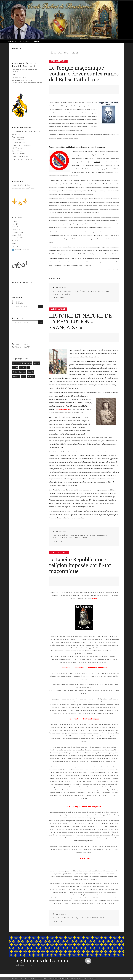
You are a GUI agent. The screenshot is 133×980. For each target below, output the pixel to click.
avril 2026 (15, 221)
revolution (16, 376)
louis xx (36, 363)
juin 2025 (15, 241)
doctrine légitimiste (19, 372)
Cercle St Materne (18, 140)
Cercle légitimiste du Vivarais (22, 145)
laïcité (59, 918)
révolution (67, 535)
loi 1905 (87, 918)
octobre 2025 (17, 235)
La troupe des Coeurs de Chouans (24, 188)
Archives (25, 41)
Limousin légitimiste (19, 143)
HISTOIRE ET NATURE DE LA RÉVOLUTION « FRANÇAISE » (80, 322)
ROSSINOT (97, 162)
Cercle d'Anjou (17, 151)
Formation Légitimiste (19, 77)
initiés (79, 291)
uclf (28, 368)
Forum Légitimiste (18, 137)
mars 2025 (16, 246)
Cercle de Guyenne (18, 154)
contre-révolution (79, 535)
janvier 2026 (16, 230)
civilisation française (98, 918)
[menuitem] (13, 41)
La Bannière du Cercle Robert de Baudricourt (27, 83)
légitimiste (31, 376)
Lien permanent (59, 288)
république (66, 918)
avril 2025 (15, 244)
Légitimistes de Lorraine (42, 961)
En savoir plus (92, 978)
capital (90, 291)
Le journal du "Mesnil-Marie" (21, 185)
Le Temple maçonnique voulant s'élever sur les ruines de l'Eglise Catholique (84, 74)
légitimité (31, 372)
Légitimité (15, 74)
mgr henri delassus (100, 291)
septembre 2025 (18, 238)
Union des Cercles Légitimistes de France (26, 131)
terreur (64, 538)
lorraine (22, 368)
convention (57, 538)
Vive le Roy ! (16, 134)
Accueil (12, 41)
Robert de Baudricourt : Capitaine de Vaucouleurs (24, 71)
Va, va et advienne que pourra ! (22, 80)
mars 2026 (16, 224)
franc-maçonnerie (70, 291)
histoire (15, 368)
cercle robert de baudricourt (22, 363)
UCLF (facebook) (17, 148)
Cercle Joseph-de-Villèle (20, 156)
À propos (38, 41)
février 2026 (16, 227)
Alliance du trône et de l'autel (22, 159)
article (59, 278)
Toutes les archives (22, 250)
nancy (23, 376)
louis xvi (103, 535)
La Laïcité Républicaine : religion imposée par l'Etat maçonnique (80, 566)
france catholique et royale (78, 538)
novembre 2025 (17, 232)
